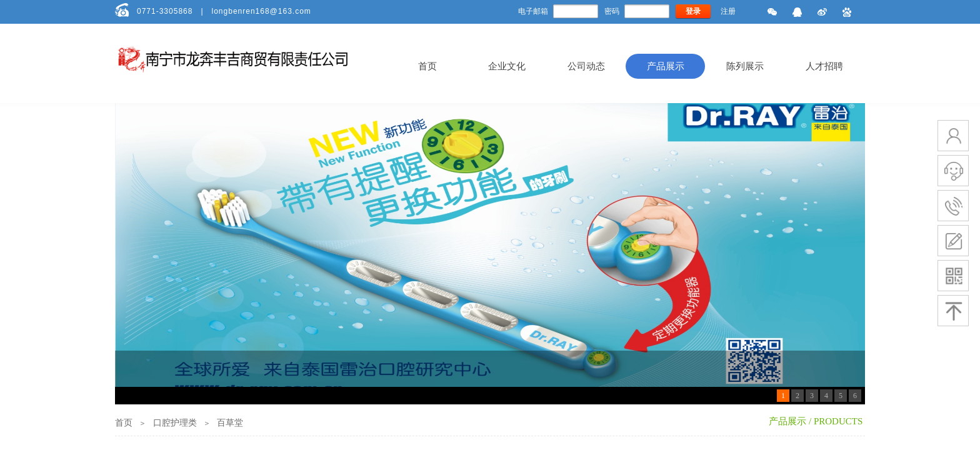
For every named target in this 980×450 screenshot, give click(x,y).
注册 (728, 11)
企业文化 (507, 66)
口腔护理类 (175, 423)
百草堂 (230, 423)
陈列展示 (745, 66)
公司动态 (586, 66)
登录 (693, 11)
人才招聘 (824, 66)
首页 (427, 66)
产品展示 (666, 66)
